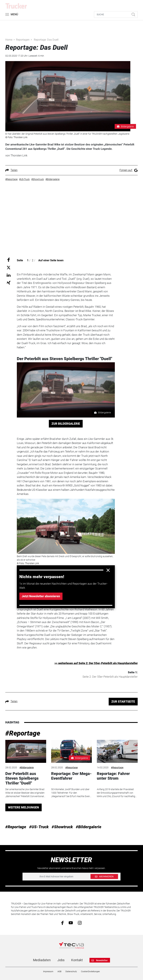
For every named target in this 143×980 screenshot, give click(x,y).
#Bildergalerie (27, 767)
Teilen (11, 170)
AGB (59, 972)
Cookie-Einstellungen (90, 972)
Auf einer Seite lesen (51, 260)
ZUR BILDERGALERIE (66, 424)
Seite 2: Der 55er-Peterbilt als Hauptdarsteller (110, 677)
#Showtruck (62, 827)
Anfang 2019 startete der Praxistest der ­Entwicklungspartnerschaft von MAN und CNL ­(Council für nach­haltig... (117, 793)
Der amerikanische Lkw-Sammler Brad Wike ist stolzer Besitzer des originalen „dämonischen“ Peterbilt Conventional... (25, 793)
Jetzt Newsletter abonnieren (41, 596)
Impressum (48, 972)
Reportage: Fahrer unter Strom (113, 776)
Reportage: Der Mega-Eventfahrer (71, 776)
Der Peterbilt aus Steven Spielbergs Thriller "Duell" (22, 778)
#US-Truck (39, 827)
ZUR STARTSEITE (123, 702)
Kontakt (77, 960)
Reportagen (23, 40)
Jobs (61, 960)
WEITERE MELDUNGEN (23, 807)
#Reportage (23, 733)
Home (9, 40)
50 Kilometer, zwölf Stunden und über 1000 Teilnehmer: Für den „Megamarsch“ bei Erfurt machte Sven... (71, 793)
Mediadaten (42, 960)
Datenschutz (71, 972)
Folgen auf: (129, 170)
